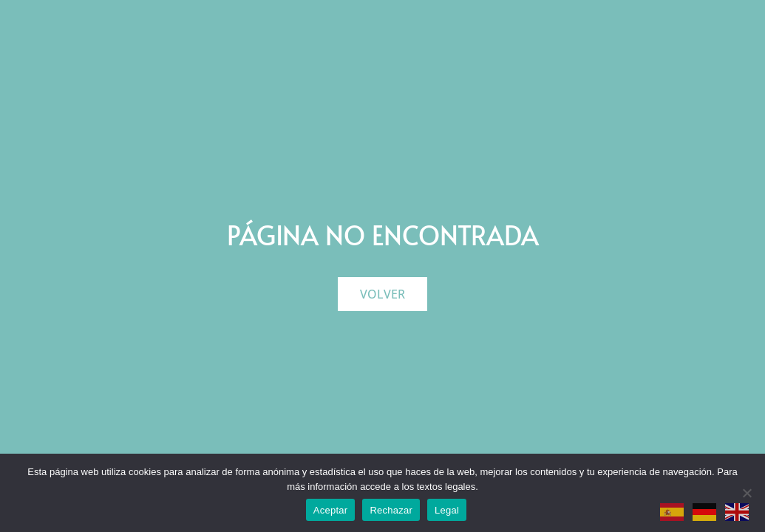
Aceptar (331, 510)
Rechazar (391, 510)
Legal (447, 510)
